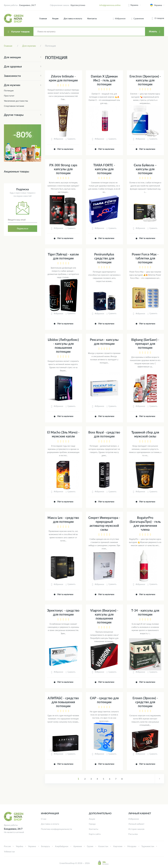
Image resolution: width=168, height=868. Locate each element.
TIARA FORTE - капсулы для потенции (104, 169)
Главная (43, 18)
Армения (78, 846)
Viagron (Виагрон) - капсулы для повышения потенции (104, 616)
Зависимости (12, 76)
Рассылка (133, 834)
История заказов (136, 829)
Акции (55, 18)
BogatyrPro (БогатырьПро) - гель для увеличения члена (145, 524)
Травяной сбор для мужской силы (145, 434)
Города (92, 824)
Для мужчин (12, 85)
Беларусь (46, 846)
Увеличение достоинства (16, 101)
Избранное (134, 819)
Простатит (9, 96)
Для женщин (12, 57)
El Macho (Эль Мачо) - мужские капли (63, 434)
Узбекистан (9, 851)
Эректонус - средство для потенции (63, 612)
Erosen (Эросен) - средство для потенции (145, 702)
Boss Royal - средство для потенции (104, 434)
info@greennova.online (110, 5)
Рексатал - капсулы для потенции (104, 342)
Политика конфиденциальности (56, 829)
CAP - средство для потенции (104, 700)
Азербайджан (62, 846)
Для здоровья (13, 66)
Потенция (9, 90)
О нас (44, 819)
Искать (153, 31)
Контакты (92, 18)
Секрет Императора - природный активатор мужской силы (104, 524)
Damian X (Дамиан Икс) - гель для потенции (104, 80)
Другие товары (14, 115)
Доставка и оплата (73, 18)
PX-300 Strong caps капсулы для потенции (63, 169)
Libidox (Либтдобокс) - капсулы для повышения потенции (63, 346)
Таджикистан (148, 846)
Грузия (90, 846)
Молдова (132, 846)
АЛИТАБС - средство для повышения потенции (63, 702)
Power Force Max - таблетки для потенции (145, 258)
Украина (134, 5)
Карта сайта (95, 834)
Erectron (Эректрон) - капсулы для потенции (145, 80)
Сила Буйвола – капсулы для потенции (145, 169)
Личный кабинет (136, 824)
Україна (19, 846)
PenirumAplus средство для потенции (104, 258)
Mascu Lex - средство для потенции (63, 520)
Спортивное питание (14, 106)
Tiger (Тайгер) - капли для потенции (63, 256)
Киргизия (118, 846)
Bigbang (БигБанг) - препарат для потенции (145, 344)
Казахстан (103, 846)
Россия (7, 846)
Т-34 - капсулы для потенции (145, 612)
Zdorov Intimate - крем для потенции (63, 78)
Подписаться (23, 229)
